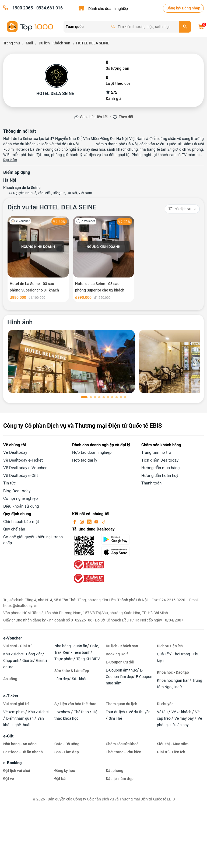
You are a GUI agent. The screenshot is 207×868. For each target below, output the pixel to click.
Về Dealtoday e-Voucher (25, 468)
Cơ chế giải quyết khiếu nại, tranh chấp (33, 540)
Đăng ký (173, 8)
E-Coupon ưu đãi (120, 662)
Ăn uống (10, 679)
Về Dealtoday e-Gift (21, 476)
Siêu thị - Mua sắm (173, 744)
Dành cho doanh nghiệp (108, 9)
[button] (84, 397)
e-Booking (13, 763)
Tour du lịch (116, 712)
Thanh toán (151, 483)
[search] (185, 27)
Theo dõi (126, 117)
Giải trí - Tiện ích (171, 752)
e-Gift (8, 736)
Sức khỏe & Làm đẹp (72, 671)
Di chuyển (165, 704)
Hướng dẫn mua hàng (160, 468)
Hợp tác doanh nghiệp (92, 452)
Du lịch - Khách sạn (122, 646)
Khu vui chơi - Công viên (23, 654)
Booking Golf (117, 654)
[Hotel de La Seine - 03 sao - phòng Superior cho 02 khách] (104, 259)
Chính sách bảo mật (21, 522)
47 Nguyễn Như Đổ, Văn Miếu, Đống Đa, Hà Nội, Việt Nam (50, 193)
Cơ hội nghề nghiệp (20, 498)
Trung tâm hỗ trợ (156, 452)
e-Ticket (11, 696)
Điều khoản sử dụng (21, 506)
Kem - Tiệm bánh (77, 652)
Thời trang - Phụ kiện (124, 752)
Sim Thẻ (115, 718)
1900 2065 (23, 8)
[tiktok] (104, 522)
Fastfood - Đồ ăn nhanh (23, 752)
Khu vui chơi (38, 712)
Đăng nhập (191, 8)
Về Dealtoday (15, 452)
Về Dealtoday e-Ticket (23, 460)
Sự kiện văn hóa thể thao (75, 704)
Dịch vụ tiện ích (170, 646)
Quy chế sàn (14, 529)
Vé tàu (163, 712)
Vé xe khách (182, 712)
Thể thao (82, 712)
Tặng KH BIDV (88, 659)
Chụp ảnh (11, 660)
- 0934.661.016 (48, 8)
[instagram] (82, 522)
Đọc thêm (10, 160)
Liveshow (63, 712)
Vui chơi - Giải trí (17, 646)
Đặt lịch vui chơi (17, 771)
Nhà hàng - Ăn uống (20, 744)
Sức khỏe (80, 679)
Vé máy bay (185, 718)
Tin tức (10, 483)
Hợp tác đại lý (85, 460)
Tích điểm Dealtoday (160, 460)
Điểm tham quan (20, 718)
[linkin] (90, 522)
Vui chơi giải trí (16, 704)
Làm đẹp (62, 679)
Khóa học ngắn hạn (173, 680)
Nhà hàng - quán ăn (71, 646)
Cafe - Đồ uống (67, 744)
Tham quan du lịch (122, 704)
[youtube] (97, 522)
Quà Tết (163, 654)
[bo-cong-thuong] (88, 564)
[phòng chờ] (71, 361)
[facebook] (75, 522)
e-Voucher (13, 638)
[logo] (30, 26)
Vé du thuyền (140, 712)
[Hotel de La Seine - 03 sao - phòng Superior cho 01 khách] (38, 259)
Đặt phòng (115, 771)
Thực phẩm (64, 659)
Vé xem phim (14, 712)
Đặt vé (9, 779)
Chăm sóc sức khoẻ (122, 744)
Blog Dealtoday (17, 491)
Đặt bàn (61, 779)
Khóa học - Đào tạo (173, 672)
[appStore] (118, 552)
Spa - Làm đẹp (67, 752)
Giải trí (28, 660)
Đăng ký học (65, 771)
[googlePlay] (118, 539)
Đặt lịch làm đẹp (120, 779)
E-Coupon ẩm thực (121, 670)
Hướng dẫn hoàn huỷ (160, 476)
